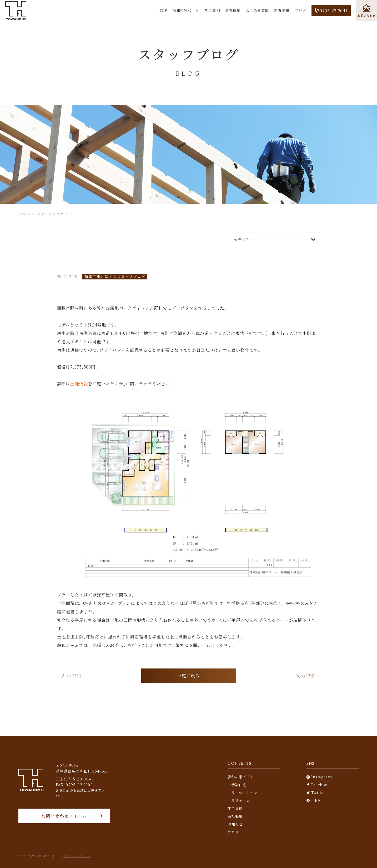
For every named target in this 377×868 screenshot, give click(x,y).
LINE (314, 800)
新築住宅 (239, 785)
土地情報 (79, 384)
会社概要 (233, 10)
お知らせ (235, 824)
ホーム (25, 214)
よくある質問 (257, 10)
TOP (163, 10)
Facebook (318, 785)
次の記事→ (308, 676)
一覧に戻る (188, 676)
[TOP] (16, 11)
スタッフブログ (50, 214)
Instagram (319, 777)
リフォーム (241, 800)
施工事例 (212, 10)
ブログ (300, 10)
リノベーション (244, 793)
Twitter (316, 793)
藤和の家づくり (186, 10)
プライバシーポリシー (77, 856)
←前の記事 (69, 676)
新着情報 (282, 10)
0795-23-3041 (331, 11)
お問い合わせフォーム (64, 816)
